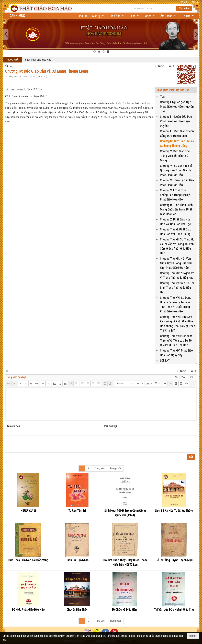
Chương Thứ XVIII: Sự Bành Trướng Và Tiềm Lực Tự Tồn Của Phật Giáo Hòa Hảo (177, 340)
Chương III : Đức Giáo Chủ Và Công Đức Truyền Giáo (177, 133)
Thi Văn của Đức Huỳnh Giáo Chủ (174, 610)
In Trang (7, 371)
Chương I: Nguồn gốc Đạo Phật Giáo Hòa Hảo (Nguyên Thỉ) (177, 107)
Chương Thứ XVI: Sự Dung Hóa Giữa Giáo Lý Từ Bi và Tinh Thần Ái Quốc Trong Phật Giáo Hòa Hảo (176, 304)
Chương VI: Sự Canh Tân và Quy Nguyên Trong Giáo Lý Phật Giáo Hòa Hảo (176, 170)
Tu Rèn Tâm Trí (77, 511)
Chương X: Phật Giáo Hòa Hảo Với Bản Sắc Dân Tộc (175, 222)
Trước (161, 66)
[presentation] (32, 444)
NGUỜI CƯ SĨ (28, 511)
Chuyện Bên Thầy (77, 610)
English (194, 2)
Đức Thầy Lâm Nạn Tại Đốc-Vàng (28, 560)
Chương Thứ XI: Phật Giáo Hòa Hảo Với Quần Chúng (176, 232)
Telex (184, 377)
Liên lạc (183, 2)
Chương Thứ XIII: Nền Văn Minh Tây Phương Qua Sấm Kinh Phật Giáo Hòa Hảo (176, 263)
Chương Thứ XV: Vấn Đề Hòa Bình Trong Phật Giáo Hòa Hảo (177, 288)
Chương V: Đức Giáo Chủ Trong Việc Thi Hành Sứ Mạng (175, 156)
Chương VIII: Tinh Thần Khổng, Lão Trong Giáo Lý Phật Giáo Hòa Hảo (175, 195)
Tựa (162, 97)
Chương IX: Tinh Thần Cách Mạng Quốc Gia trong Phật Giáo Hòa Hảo (176, 209)
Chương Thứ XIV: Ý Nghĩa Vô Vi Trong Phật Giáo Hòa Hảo (177, 275)
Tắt (176, 377)
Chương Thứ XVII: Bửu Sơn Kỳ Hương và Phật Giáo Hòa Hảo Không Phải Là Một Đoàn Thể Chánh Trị (178, 324)
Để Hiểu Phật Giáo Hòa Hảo (28, 610)
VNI (192, 377)
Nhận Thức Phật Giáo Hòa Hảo (173, 90)
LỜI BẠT (165, 360)
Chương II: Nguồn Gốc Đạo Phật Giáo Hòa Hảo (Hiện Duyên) (176, 121)
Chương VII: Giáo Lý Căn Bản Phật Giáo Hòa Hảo (177, 183)
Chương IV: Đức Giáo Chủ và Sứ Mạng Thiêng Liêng (177, 143)
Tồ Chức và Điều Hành (125, 610)
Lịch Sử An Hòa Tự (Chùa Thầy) (174, 511)
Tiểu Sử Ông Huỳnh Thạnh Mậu (174, 560)
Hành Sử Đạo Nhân (77, 560)
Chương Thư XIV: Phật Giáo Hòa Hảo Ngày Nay (176, 353)
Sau (170, 66)
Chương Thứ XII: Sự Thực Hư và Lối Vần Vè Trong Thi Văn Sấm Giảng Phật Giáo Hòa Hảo (177, 246)
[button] (98, 16)
